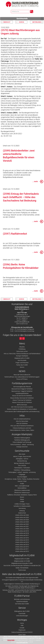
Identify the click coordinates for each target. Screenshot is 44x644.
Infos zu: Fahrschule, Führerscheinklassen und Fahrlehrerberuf (22, 354)
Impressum (22, 630)
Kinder (22, 484)
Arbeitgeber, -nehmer (22, 459)
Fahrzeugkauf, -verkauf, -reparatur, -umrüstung (22, 472)
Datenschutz (22, 513)
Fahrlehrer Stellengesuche (22, 440)
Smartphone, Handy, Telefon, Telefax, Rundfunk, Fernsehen (22, 479)
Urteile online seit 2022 (22, 524)
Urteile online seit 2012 (22, 547)
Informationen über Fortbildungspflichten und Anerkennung (22, 411)
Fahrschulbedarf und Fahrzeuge (22, 442)
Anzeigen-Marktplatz (22, 356)
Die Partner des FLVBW (22, 604)
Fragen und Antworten (22, 363)
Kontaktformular (24, 324)
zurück (21, 22)
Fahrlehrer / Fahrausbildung (22, 470)
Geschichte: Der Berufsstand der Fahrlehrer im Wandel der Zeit (22, 566)
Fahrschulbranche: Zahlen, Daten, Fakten (22, 430)
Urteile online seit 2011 (22, 549)
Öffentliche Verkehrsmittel (22, 490)
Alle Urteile (22, 454)
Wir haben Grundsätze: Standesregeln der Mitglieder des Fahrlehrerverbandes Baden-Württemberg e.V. (22, 587)
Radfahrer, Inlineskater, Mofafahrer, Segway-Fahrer (22, 495)
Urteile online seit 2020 (22, 529)
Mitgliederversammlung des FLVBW (22, 563)
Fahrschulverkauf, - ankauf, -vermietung (22, 445)
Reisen (22, 497)
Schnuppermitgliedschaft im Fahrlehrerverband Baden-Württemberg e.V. (22, 581)
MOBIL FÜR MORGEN (22, 568)
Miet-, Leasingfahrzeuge (22, 486)
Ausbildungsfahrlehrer (22, 393)
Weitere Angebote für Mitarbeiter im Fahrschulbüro (22, 409)
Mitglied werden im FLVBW (22, 561)
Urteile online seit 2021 (22, 526)
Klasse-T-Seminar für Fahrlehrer (22, 400)
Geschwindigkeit (22, 477)
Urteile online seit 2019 (22, 531)
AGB (22, 625)
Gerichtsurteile (30, 19)
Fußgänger (22, 474)
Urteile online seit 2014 (22, 542)
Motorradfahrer (22, 488)
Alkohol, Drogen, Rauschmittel (22, 456)
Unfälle (22, 502)
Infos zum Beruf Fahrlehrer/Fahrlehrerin (22, 426)
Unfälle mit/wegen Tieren (22, 504)
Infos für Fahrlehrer (22, 423)
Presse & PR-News (22, 379)
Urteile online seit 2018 (22, 533)
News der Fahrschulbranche (22, 375)
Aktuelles (22, 347)
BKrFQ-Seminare (22, 405)
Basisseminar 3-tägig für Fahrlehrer (22, 389)
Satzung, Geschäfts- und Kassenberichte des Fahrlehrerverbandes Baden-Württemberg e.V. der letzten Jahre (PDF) (22, 591)
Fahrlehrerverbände (22, 602)
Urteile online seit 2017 (22, 535)
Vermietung (22, 508)
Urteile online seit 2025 (22, 517)
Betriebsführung (22, 461)
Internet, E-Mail (22, 481)
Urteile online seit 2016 (22, 538)
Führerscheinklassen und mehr (22, 428)
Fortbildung (22, 349)
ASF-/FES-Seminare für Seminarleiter (22, 407)
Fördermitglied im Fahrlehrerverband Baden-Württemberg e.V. (22, 584)
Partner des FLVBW (22, 365)
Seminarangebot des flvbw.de (22, 387)
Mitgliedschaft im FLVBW (22, 358)
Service (22, 367)
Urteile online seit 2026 (22, 515)
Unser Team (22, 635)
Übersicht (7, 22)
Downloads (22, 613)
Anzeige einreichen (22, 447)
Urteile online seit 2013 (22, 545)
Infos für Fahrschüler (22, 421)
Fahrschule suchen (22, 351)
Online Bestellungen (22, 616)
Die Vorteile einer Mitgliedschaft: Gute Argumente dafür (22, 578)
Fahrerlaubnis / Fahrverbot (22, 468)
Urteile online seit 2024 (22, 520)
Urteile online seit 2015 (22, 540)
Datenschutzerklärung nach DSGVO (22, 632)
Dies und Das (22, 465)
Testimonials (22, 570)
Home (22, 623)
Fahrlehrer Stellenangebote (22, 438)
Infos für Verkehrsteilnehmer (22, 419)
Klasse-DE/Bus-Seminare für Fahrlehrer (22, 398)
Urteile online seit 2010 (22, 551)
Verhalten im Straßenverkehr (22, 506)
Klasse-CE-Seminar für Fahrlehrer (22, 396)
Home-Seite (11, 640)
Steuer (22, 499)
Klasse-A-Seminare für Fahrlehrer (22, 402)
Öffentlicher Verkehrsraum (22, 493)
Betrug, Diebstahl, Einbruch (22, 463)
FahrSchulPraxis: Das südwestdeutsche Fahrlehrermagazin (22, 377)
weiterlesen (37, 22)
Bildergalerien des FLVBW (22, 611)
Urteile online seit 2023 (22, 522)
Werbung (22, 511)
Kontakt (22, 628)
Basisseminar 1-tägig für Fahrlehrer (22, 391)
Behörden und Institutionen (22, 599)
